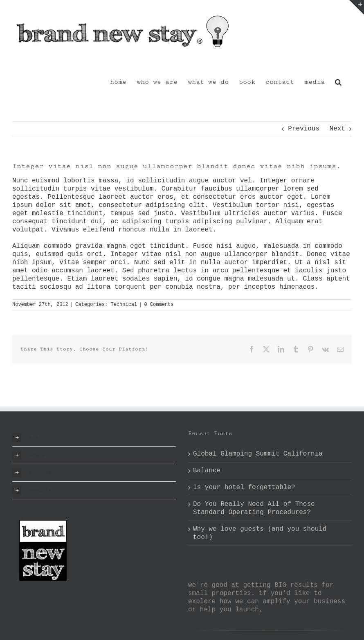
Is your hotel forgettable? (244, 487)
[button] (338, 81)
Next (337, 129)
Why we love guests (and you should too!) (260, 533)
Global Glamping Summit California (258, 454)
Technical (124, 305)
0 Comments (159, 305)
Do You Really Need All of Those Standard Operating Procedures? (254, 508)
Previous (304, 129)
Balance (207, 471)
